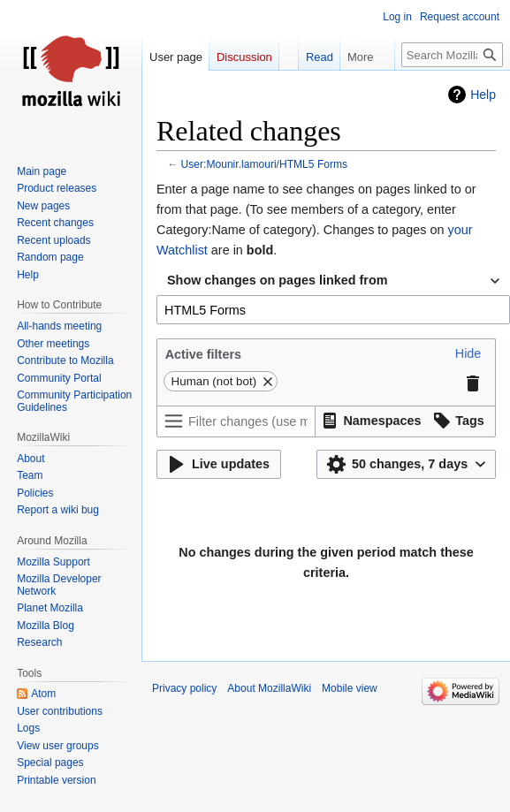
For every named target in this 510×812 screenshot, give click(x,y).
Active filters (203, 354)
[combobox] (333, 281)
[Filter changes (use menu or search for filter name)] (236, 421)
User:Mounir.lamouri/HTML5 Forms (265, 164)
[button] (468, 354)
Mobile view (350, 688)
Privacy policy (184, 688)
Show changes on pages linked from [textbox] (277, 280)
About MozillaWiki (269, 688)
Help (483, 95)
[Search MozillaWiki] (452, 55)
